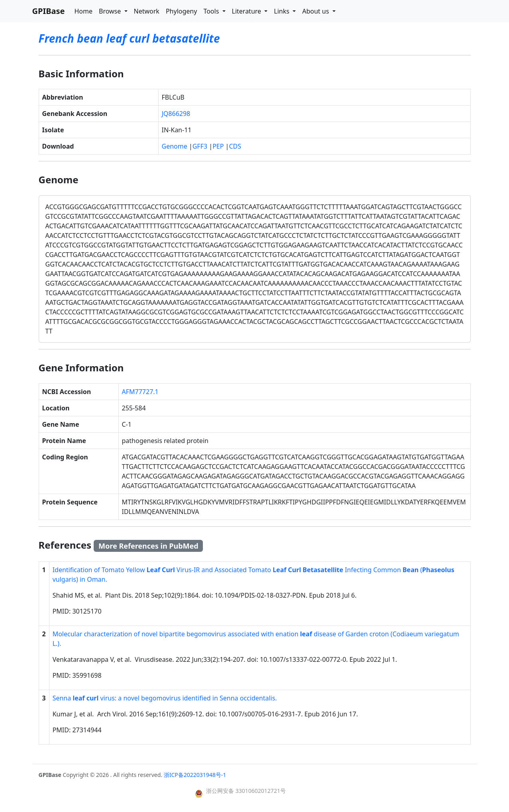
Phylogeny (181, 11)
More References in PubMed (148, 546)
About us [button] (316, 11)
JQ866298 (176, 114)
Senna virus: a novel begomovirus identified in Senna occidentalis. (165, 698)
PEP (218, 146)
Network (147, 11)
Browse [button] (111, 11)
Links (282, 11)
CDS (235, 146)
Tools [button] (212, 11)
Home (83, 11)
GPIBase (49, 11)
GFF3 (200, 146)
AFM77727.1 (140, 392)
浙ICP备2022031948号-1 (195, 775)
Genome (175, 146)
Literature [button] (248, 11)
